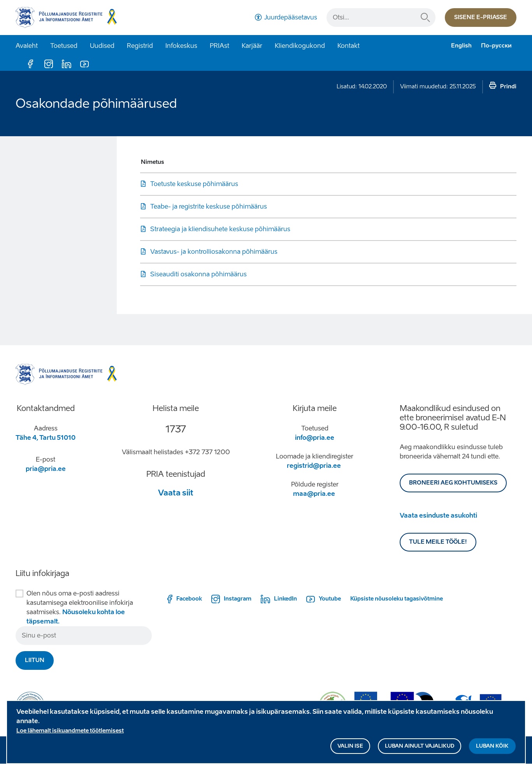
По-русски (496, 46)
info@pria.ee (315, 438)
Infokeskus (181, 46)
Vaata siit (176, 493)
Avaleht (27, 46)
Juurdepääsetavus (291, 17)
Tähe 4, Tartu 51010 (46, 438)
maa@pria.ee (314, 494)
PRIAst (219, 46)
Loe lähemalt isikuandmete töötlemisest (70, 733)
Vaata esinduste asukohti (438, 515)
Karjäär (252, 46)
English (461, 46)
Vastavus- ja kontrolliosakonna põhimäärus (214, 252)
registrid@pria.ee (314, 466)
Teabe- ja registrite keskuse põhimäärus (209, 206)
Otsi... (425, 18)
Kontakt (349, 46)
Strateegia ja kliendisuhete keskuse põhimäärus (220, 229)
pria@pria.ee (46, 469)
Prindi (508, 87)
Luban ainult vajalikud (420, 748)
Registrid (140, 46)
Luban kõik (492, 748)
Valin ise (350, 748)
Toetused (64, 46)
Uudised (102, 46)
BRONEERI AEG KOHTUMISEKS (453, 483)
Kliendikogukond (300, 46)
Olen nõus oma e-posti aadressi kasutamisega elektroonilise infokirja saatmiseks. (80, 607)
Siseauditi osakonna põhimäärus (198, 274)
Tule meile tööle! (438, 542)
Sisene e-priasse (481, 17)
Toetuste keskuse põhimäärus (194, 184)
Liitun (35, 660)
